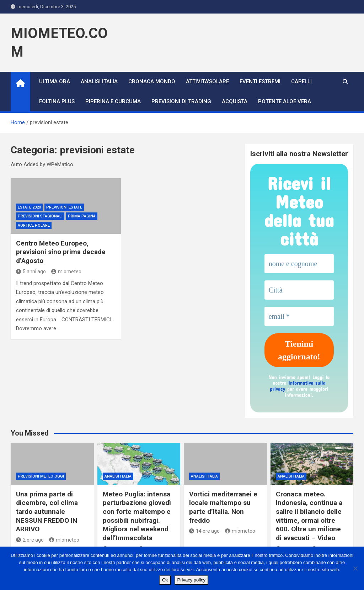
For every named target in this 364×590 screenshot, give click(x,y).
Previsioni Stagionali (40, 216)
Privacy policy (191, 580)
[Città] (299, 290)
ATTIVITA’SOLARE (207, 81)
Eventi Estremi (260, 81)
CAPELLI (301, 81)
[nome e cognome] (299, 264)
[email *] (299, 316)
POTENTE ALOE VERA (285, 101)
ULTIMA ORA (55, 81)
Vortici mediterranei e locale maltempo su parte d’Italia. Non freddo (223, 507)
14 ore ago (204, 531)
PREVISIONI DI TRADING (181, 101)
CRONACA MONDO (152, 81)
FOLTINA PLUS (57, 101)
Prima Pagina (82, 216)
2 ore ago (30, 540)
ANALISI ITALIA (99, 81)
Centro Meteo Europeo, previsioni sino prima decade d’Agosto (61, 252)
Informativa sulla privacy (298, 386)
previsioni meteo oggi (41, 476)
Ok (165, 580)
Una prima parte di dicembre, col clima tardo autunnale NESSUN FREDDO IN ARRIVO (47, 512)
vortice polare (34, 225)
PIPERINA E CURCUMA (113, 101)
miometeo (66, 272)
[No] (355, 568)
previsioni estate (64, 207)
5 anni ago (31, 272)
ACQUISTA (235, 101)
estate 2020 (29, 207)
